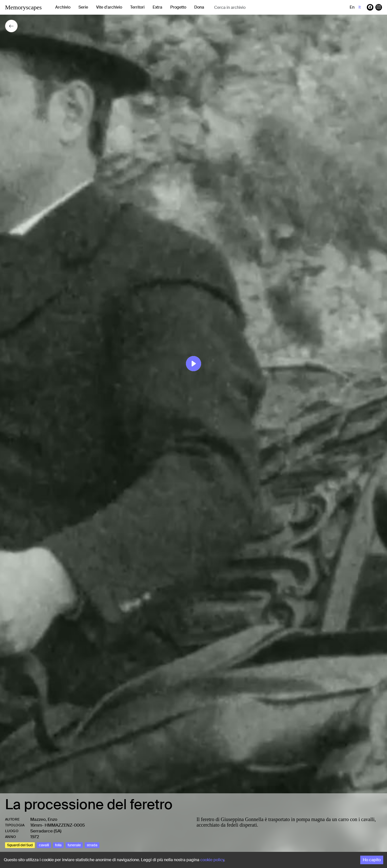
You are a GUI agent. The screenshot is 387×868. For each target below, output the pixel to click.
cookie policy (212, 860)
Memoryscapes (23, 7)
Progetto (178, 7)
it (360, 7)
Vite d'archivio (109, 7)
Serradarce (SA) (46, 831)
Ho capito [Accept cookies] (372, 860)
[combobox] (254, 7)
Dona (199, 7)
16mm (36, 825)
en (352, 7)
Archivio (63, 7)
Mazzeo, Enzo (44, 819)
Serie (83, 7)
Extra (157, 7)
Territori (137, 7)
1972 (35, 837)
